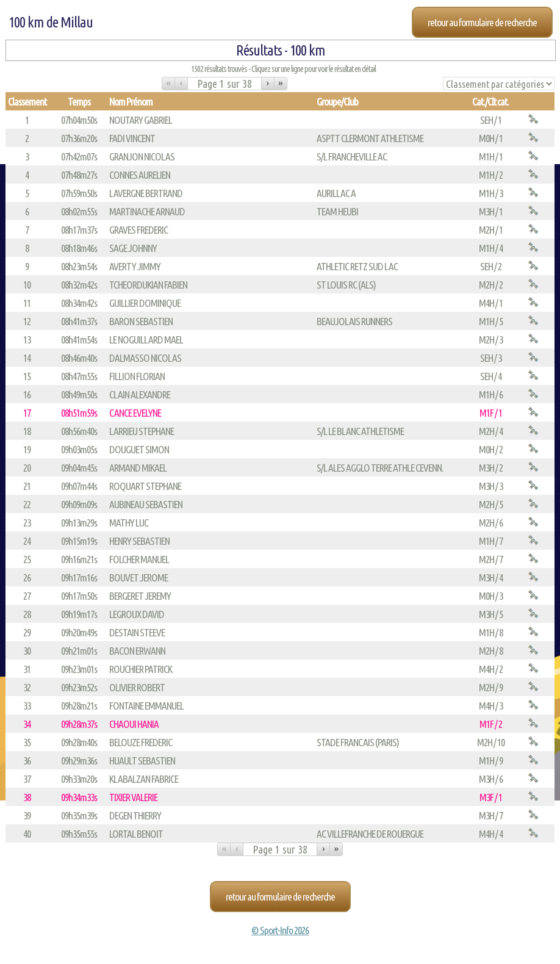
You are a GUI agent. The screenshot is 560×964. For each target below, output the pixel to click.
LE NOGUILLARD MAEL (146, 340)
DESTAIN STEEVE (137, 632)
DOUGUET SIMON (139, 449)
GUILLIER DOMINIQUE (145, 303)
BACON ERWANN (137, 651)
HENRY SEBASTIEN (139, 541)
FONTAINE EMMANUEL (146, 706)
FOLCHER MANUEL (139, 559)
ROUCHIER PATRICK (141, 669)
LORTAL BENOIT (136, 834)
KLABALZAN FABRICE (144, 779)
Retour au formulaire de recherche (482, 22)
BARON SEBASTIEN (141, 321)
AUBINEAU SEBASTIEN (146, 504)
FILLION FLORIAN (137, 376)
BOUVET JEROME (138, 577)
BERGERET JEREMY (140, 596)
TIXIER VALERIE (133, 797)
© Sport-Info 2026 (280, 930)
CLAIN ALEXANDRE (140, 394)
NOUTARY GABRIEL (141, 120)
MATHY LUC (129, 523)
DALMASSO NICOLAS (145, 358)
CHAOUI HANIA (134, 724)
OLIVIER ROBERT (137, 687)
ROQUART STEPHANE (145, 486)
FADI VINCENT (132, 138)
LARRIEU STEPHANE (142, 431)
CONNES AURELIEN (140, 175)
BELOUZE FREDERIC (141, 742)
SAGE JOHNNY (133, 248)
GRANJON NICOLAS (142, 156)
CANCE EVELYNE (135, 413)
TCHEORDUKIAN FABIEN (148, 285)
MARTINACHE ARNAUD (147, 211)
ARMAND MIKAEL (138, 468)
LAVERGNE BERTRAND (146, 193)
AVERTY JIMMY (135, 266)
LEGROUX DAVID (137, 614)
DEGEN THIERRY (135, 815)
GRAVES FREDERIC (138, 230)
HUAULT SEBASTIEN (142, 761)
